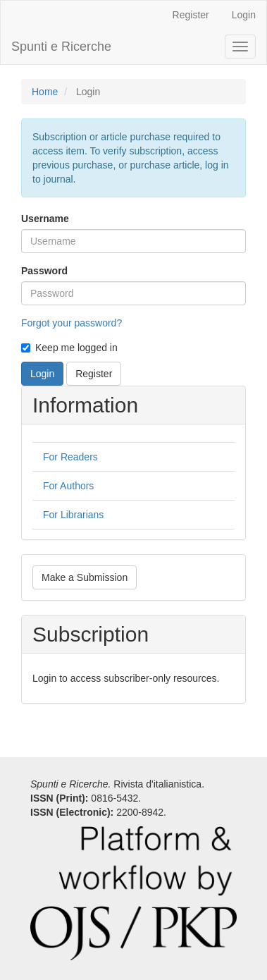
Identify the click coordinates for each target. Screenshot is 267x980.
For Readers (70, 457)
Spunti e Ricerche (61, 47)
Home (45, 92)
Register (191, 15)
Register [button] (94, 374)
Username (45, 219)
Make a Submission (85, 577)
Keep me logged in (69, 348)
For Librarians (73, 515)
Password (44, 271)
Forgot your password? (72, 323)
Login (244, 15)
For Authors (68, 486)
